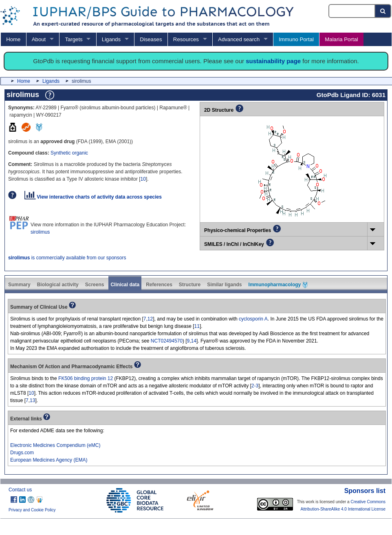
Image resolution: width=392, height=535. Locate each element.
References (159, 285)
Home (13, 39)
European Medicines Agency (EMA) (49, 460)
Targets (74, 39)
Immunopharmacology (278, 285)
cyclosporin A (253, 319)
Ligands (111, 39)
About (39, 39)
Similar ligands (224, 285)
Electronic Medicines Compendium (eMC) (55, 445)
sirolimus (40, 232)
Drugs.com (22, 453)
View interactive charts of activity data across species (93, 197)
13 (32, 400)
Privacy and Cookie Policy (32, 510)
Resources (186, 39)
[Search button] (383, 11)
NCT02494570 (167, 341)
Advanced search (239, 39)
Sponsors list (365, 491)
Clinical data (125, 285)
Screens (95, 285)
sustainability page (273, 61)
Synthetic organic (69, 153)
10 (143, 179)
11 (197, 326)
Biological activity (58, 285)
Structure (190, 285)
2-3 (255, 386)
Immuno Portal (296, 39)
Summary (19, 285)
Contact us (20, 490)
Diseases (151, 39)
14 (194, 341)
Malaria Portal (341, 39)
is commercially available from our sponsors (67, 258)
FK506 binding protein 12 (86, 378)
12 (150, 319)
